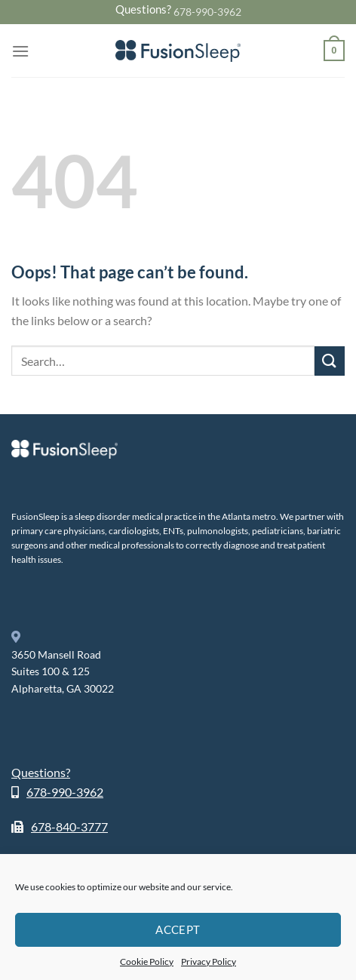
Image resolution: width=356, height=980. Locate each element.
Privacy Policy (209, 962)
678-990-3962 (207, 12)
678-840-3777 (69, 826)
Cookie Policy (147, 962)
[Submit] (330, 361)
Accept (178, 929)
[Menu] (20, 51)
